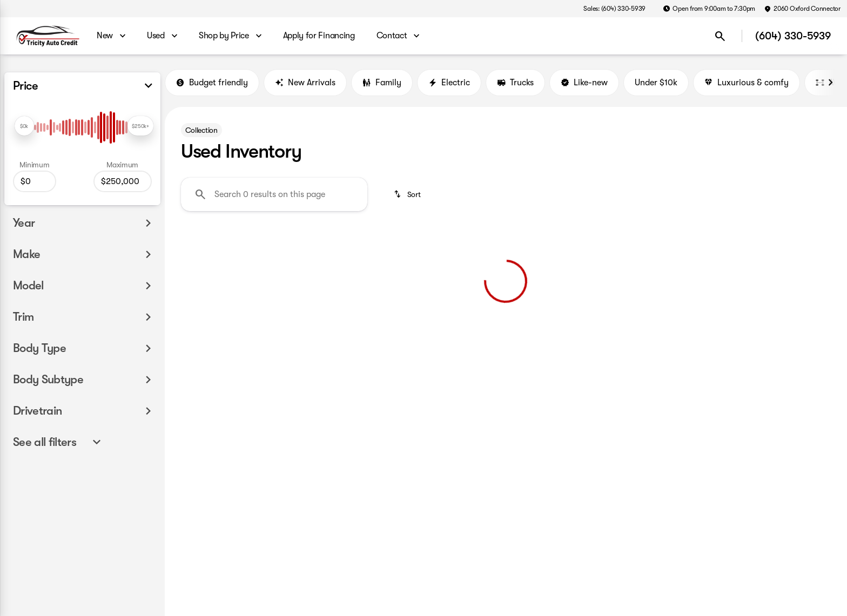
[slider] (24, 126)
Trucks (515, 83)
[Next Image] (830, 83)
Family (382, 83)
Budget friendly (212, 83)
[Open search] (720, 36)
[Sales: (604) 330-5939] (614, 9)
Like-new (584, 83)
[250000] (123, 181)
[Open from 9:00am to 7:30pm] (709, 9)
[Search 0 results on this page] (274, 194)
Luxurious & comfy (747, 83)
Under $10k (656, 83)
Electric (449, 83)
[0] (35, 181)
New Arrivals (305, 83)
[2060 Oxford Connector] (802, 9)
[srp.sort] (408, 194)
